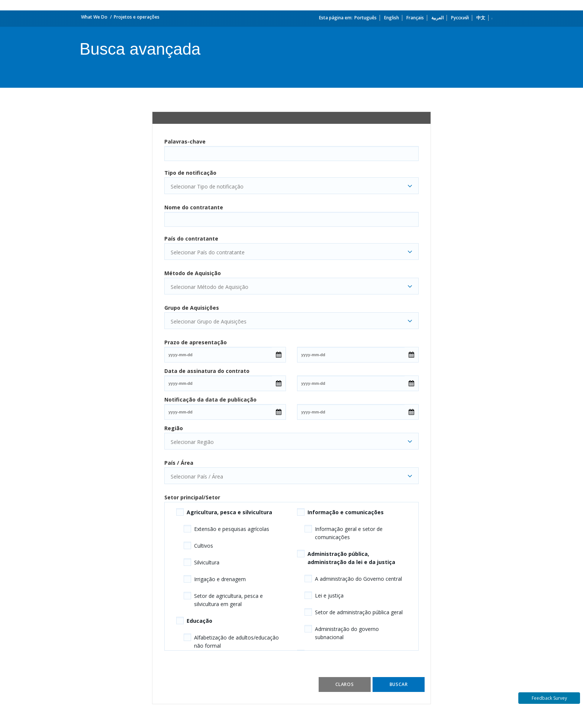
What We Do (94, 17)
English (392, 18)
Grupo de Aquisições (192, 308)
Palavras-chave (185, 141)
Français (415, 18)
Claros (345, 684)
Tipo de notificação (190, 173)
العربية (437, 18)
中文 (481, 18)
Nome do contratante (194, 207)
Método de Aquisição (193, 273)
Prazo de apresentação (196, 342)
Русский (460, 18)
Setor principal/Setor (192, 497)
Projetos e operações (137, 17)
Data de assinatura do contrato (207, 371)
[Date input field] (218, 355)
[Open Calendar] (279, 355)
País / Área (179, 463)
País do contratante (191, 239)
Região (174, 428)
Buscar (399, 684)
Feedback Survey (549, 698)
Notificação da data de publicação (210, 400)
